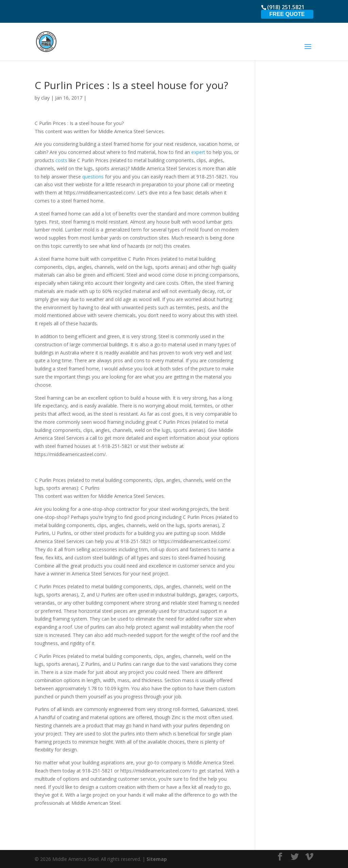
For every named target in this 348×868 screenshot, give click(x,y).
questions (93, 177)
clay (45, 98)
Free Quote (287, 14)
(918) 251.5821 (286, 7)
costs (61, 160)
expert (198, 152)
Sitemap (157, 859)
